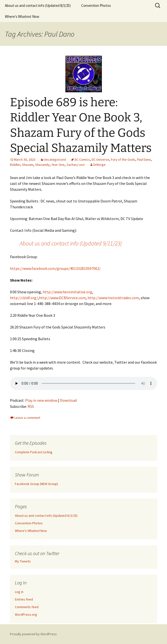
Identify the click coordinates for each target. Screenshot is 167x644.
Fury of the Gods (123, 159)
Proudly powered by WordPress (33, 634)
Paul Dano (144, 159)
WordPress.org (26, 614)
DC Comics (82, 159)
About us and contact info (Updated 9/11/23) (71, 243)
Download (68, 400)
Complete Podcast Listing (34, 452)
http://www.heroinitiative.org (67, 292)
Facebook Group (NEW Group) (36, 484)
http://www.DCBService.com (62, 298)
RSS (31, 406)
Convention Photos (96, 5)
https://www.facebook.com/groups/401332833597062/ (55, 268)
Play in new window (41, 400)
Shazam (28, 165)
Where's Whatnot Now (22, 16)
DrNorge (99, 165)
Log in (19, 592)
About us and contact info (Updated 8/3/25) (38, 5)
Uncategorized (55, 159)
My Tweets (23, 561)
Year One (58, 165)
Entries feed (24, 599)
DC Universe (100, 159)
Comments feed (27, 607)
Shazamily (42, 165)
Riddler (15, 165)
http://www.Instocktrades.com (113, 298)
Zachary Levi (75, 165)
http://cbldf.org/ (24, 298)
